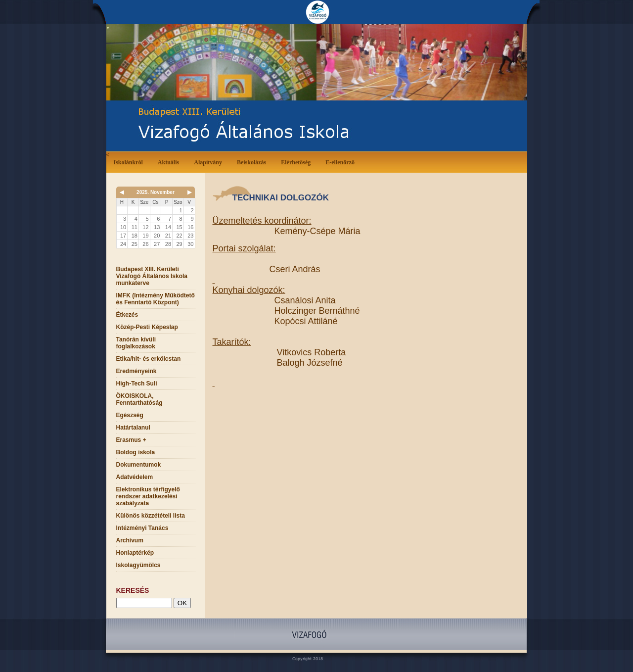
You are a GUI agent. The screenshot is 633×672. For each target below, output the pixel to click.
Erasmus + (131, 440)
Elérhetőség (296, 162)
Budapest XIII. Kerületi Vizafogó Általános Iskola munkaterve (152, 276)
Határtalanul (133, 428)
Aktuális (170, 162)
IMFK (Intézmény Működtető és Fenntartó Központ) (156, 299)
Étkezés (127, 315)
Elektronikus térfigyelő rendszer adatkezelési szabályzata (148, 496)
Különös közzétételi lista (151, 516)
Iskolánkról (130, 162)
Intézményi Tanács (142, 528)
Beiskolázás (253, 162)
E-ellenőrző (340, 162)
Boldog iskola (136, 452)
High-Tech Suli (137, 384)
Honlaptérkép (135, 553)
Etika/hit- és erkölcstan (149, 359)
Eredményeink (136, 371)
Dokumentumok (139, 465)
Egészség (130, 415)
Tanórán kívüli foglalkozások (136, 343)
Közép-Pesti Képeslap (147, 327)
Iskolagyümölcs (138, 565)
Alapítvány (208, 162)
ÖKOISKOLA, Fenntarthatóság (139, 399)
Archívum (130, 540)
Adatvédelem (135, 477)
